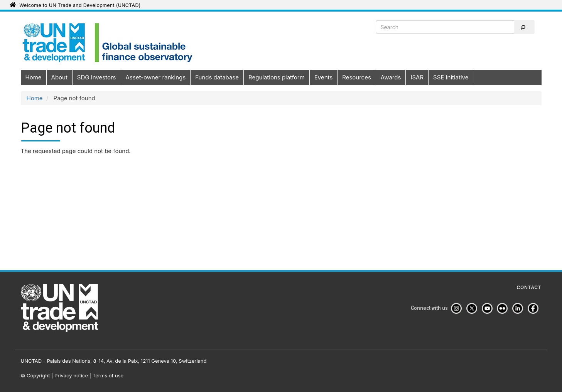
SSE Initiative (451, 77)
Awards (391, 77)
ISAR (417, 77)
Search (523, 27)
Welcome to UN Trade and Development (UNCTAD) (80, 5)
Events (323, 77)
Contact (529, 288)
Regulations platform (277, 77)
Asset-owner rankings (156, 77)
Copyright (38, 375)
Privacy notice (71, 375)
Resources (357, 77)
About (59, 77)
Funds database (217, 77)
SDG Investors (97, 77)
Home (34, 77)
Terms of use (108, 375)
